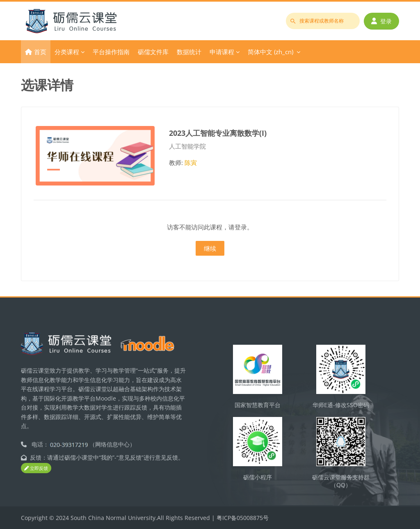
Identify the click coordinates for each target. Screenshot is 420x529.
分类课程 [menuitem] (67, 52)
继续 (210, 248)
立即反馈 (36, 468)
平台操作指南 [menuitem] (111, 52)
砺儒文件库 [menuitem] (153, 52)
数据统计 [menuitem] (189, 52)
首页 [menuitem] (40, 52)
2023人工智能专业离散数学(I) (218, 133)
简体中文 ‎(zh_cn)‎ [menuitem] (270, 52)
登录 (381, 21)
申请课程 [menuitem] (222, 52)
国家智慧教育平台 (258, 405)
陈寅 (191, 163)
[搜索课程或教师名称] (323, 21)
